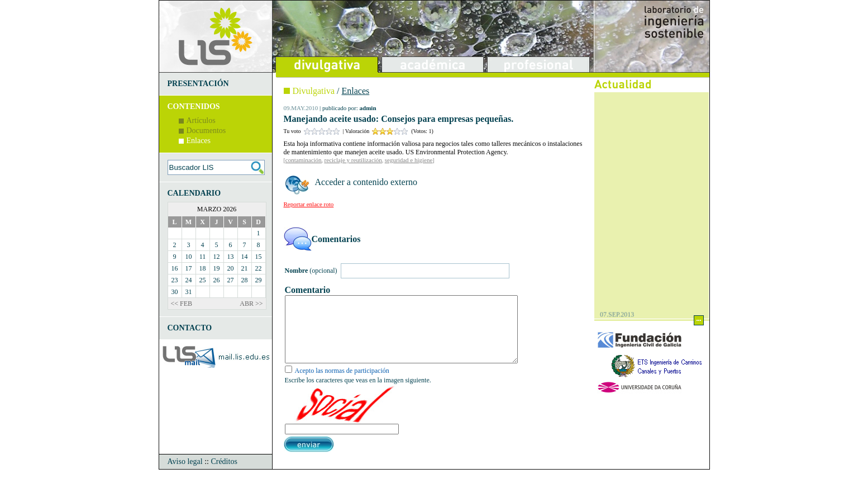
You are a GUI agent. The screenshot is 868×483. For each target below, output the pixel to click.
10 (189, 257)
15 (259, 257)
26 (217, 280)
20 (231, 268)
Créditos (224, 475)
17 (189, 268)
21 (245, 268)
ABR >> (251, 304)
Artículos (201, 120)
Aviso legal (185, 475)
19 (217, 268)
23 (175, 280)
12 (217, 257)
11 (203, 257)
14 (245, 257)
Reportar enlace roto (309, 204)
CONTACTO (190, 328)
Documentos (206, 131)
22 (259, 268)
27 (231, 280)
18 (203, 268)
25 (203, 280)
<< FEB (182, 304)
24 (189, 280)
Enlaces (199, 141)
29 (259, 280)
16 (175, 268)
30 (175, 292)
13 (231, 257)
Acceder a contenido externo (366, 182)
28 (245, 280)
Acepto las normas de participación (342, 384)
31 (189, 292)
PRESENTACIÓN (198, 84)
